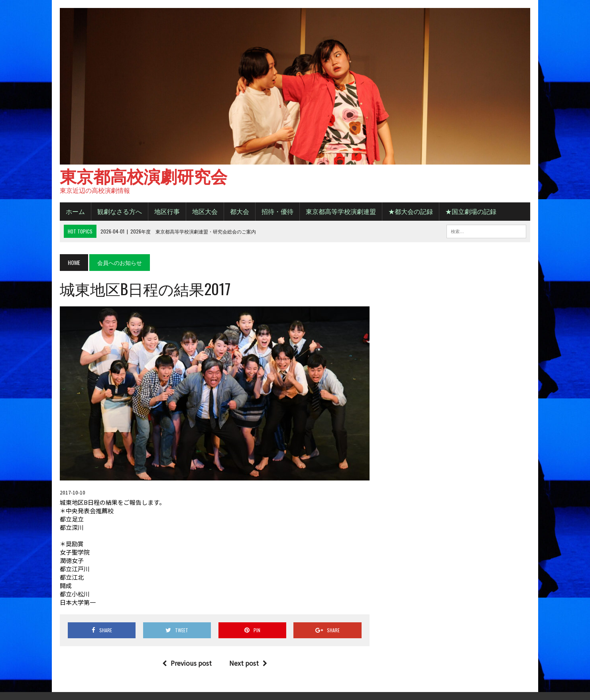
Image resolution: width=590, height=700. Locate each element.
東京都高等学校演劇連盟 (341, 211)
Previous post (187, 663)
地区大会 (205, 211)
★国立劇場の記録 (471, 211)
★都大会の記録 (411, 211)
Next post (248, 663)
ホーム (75, 211)
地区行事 (167, 211)
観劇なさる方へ (120, 211)
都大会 (240, 211)
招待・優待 (277, 211)
